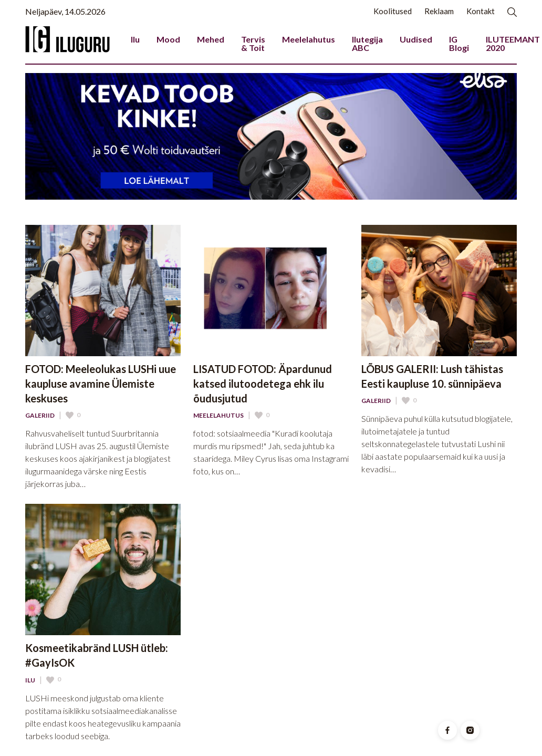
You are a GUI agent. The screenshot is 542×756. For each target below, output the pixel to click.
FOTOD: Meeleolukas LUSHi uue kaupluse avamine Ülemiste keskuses (101, 384)
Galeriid (40, 416)
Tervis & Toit (253, 43)
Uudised (416, 39)
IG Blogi (459, 43)
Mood (168, 39)
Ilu (135, 39)
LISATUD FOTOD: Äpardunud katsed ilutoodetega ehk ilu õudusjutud (263, 384)
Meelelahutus (309, 39)
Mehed (211, 39)
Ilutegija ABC (367, 43)
